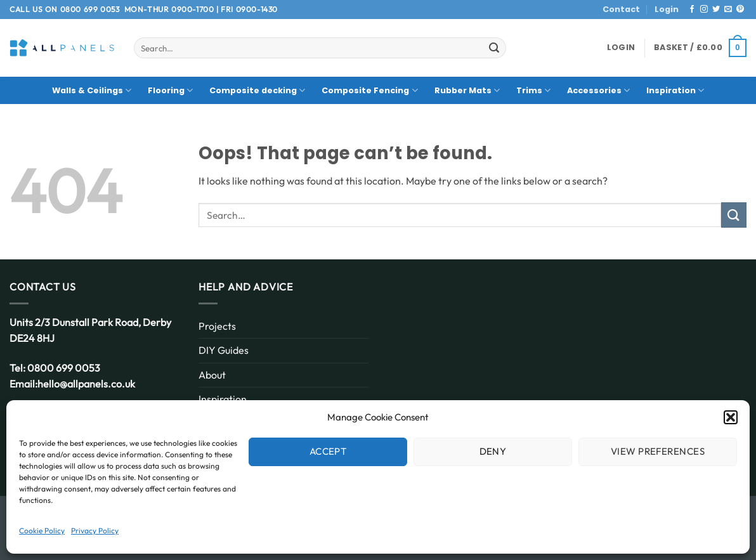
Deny (493, 451)
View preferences (658, 451)
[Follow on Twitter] (716, 10)
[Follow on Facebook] (692, 10)
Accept (328, 451)
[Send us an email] (728, 10)
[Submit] (494, 48)
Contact (621, 9)
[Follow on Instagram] (704, 10)
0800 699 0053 (90, 9)
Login (667, 9)
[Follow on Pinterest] (740, 10)
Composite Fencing (369, 90)
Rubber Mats (467, 90)
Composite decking (257, 90)
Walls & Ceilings (92, 90)
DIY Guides (224, 350)
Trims (533, 90)
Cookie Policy (42, 531)
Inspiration (675, 90)
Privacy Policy (95, 531)
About (212, 375)
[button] (731, 417)
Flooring (170, 90)
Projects (217, 326)
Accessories (598, 90)
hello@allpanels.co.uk (86, 384)
